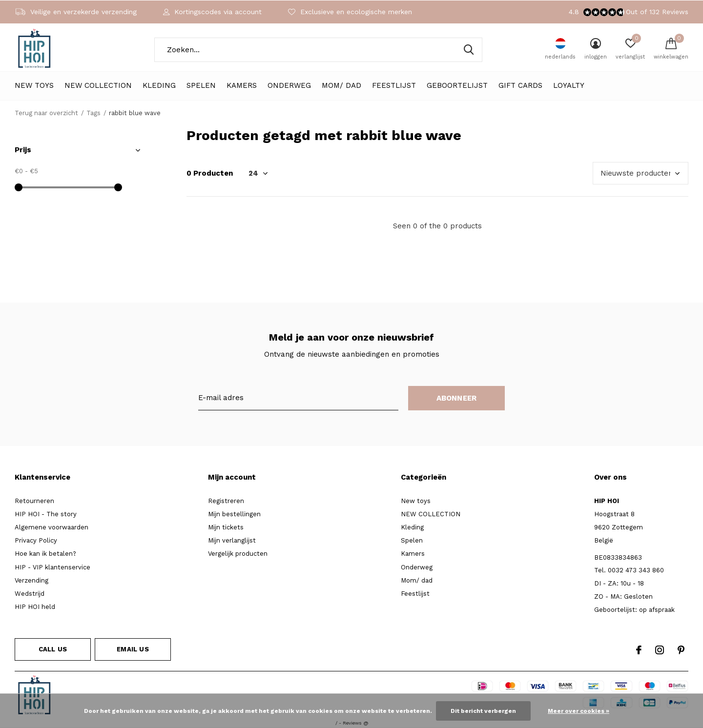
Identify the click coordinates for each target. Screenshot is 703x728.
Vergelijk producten (238, 554)
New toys (34, 85)
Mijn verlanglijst (232, 540)
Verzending (31, 580)
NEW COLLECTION (98, 85)
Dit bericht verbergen (483, 711)
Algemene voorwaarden (52, 527)
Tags (93, 113)
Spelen (201, 85)
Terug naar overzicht (46, 113)
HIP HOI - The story (46, 514)
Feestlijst (394, 85)
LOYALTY (569, 85)
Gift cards (520, 85)
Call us (53, 649)
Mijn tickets (226, 527)
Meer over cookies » (579, 711)
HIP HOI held (35, 607)
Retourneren (34, 501)
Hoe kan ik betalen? (45, 554)
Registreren (226, 501)
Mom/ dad (341, 85)
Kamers (242, 85)
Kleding (159, 85)
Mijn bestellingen (234, 514)
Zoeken (469, 50)
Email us (133, 649)
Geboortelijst (457, 85)
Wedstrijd (30, 594)
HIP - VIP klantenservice (52, 567)
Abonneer (457, 398)
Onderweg (289, 85)
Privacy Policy (36, 540)
